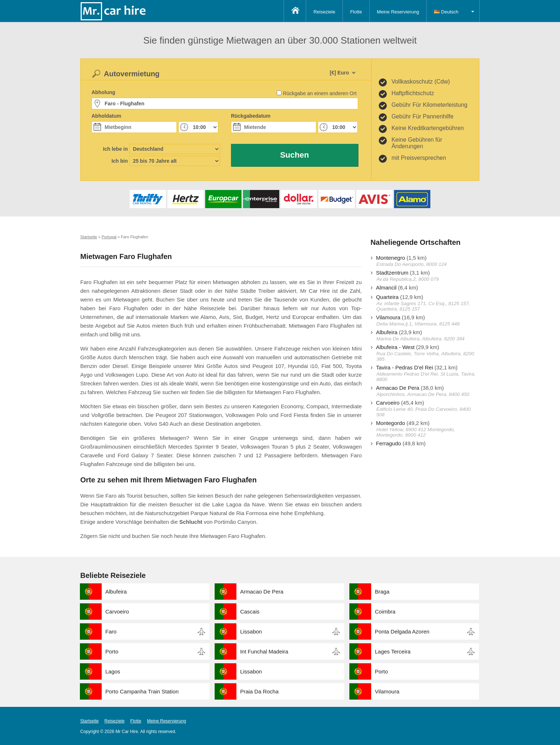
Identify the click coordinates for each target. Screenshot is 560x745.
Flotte (356, 12)
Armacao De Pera (397, 388)
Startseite (90, 721)
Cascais (250, 612)
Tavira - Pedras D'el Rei (404, 367)
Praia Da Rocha (259, 691)
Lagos (113, 671)
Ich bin (120, 161)
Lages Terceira (393, 651)
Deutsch (446, 12)
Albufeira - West (395, 347)
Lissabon (251, 631)
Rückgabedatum (251, 116)
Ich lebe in (115, 149)
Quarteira (387, 297)
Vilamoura (388, 317)
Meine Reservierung (398, 12)
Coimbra (385, 612)
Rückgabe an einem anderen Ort (320, 93)
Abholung (103, 92)
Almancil (386, 288)
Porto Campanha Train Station (142, 691)
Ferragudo (388, 443)
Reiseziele (324, 12)
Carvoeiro (388, 403)
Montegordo (390, 423)
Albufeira (387, 332)
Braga (382, 592)
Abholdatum (106, 116)
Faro (111, 631)
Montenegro (390, 258)
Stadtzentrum (392, 273)
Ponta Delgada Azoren (402, 631)
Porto (112, 651)
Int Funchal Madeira (264, 651)
